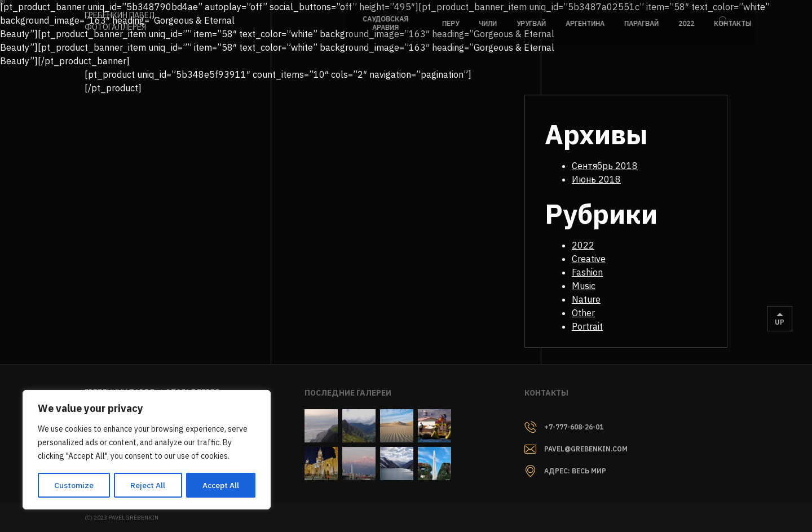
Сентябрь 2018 (613, 166)
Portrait (596, 326)
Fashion (596, 272)
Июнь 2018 (605, 179)
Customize (73, 485)
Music (592, 286)
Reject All (147, 485)
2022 (592, 245)
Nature (595, 299)
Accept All (221, 485)
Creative (597, 259)
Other (592, 313)
